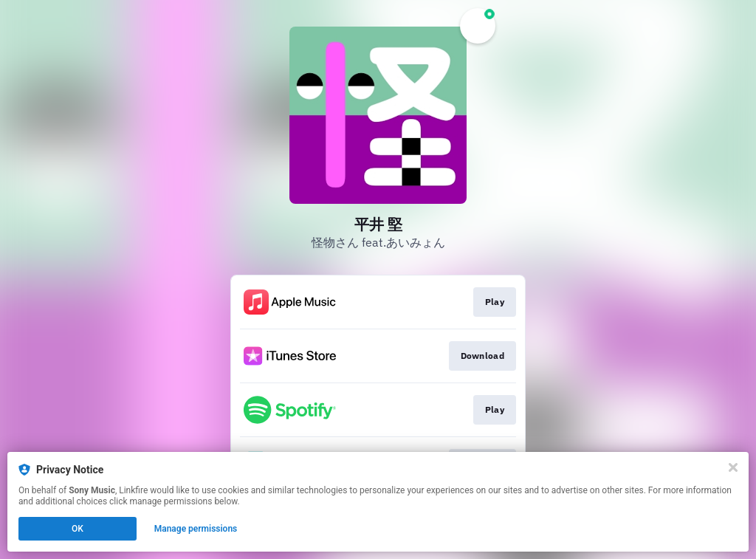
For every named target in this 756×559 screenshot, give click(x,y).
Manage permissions (196, 529)
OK (78, 529)
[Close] (733, 467)
